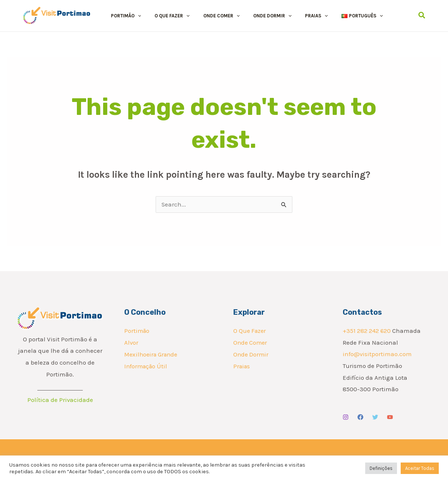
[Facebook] (360, 417)
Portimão (137, 331)
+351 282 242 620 (367, 331)
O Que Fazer (250, 331)
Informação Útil (147, 366)
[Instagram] (346, 417)
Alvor (131, 343)
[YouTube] (390, 417)
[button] (133, 16)
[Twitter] (375, 417)
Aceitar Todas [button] (420, 468)
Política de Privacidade (60, 400)
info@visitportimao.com (377, 354)
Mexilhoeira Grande (152, 354)
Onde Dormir (251, 354)
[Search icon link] (422, 16)
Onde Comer (251, 343)
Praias (242, 366)
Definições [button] (381, 468)
